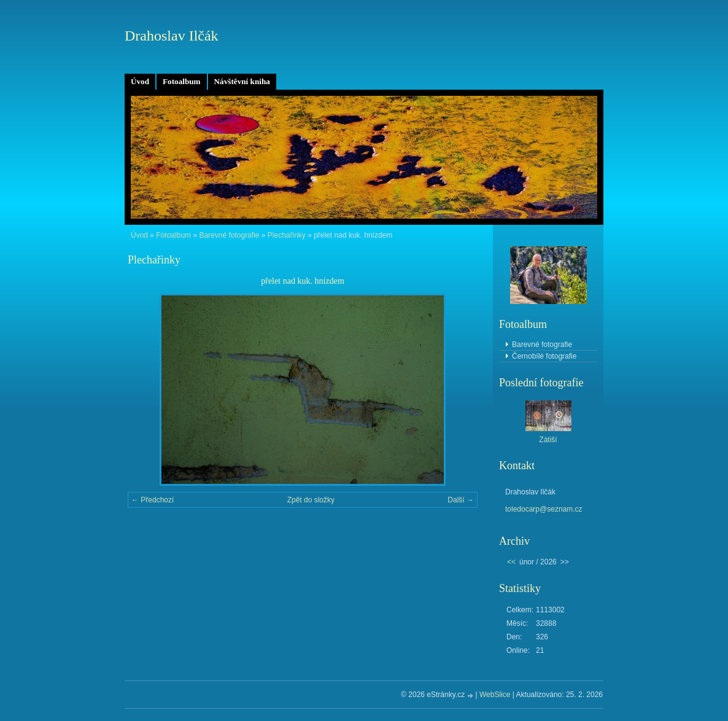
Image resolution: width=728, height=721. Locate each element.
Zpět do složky (311, 500)
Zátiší (548, 440)
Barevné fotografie (229, 235)
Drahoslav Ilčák (172, 36)
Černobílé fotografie (544, 356)
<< (511, 562)
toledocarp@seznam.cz (544, 509)
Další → (461, 500)
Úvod (140, 81)
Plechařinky (287, 235)
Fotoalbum (182, 81)
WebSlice (495, 695)
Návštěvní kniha (242, 81)
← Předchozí (153, 500)
